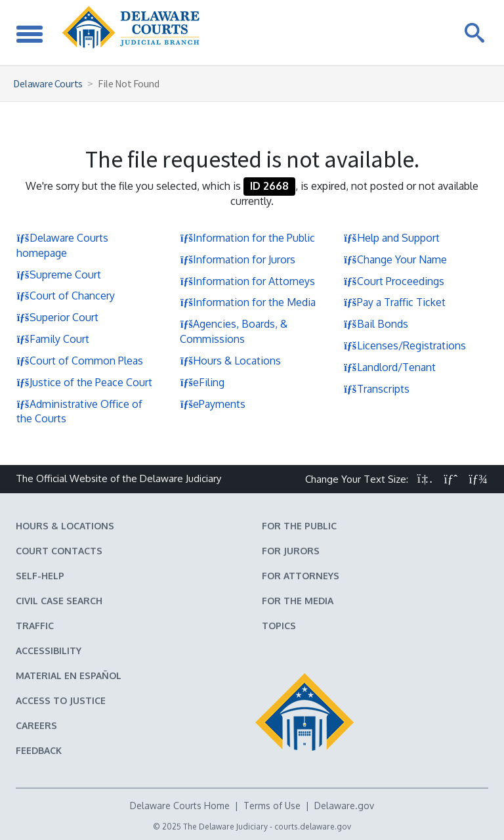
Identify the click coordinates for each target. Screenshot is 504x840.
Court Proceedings (394, 281)
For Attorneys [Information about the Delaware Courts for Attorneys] (301, 576)
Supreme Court (59, 275)
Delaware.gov (344, 806)
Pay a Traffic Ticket (395, 302)
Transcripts (377, 389)
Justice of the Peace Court (84, 382)
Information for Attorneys (247, 281)
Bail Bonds (376, 324)
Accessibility (49, 651)
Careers (36, 725)
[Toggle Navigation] (30, 33)
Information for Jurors (238, 259)
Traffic (35, 626)
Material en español (69, 675)
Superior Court (57, 317)
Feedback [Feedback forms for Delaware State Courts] (39, 750)
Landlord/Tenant (390, 367)
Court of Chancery (66, 296)
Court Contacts (59, 551)
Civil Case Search (59, 601)
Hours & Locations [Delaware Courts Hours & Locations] (65, 526)
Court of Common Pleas (80, 361)
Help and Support (392, 238)
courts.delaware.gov (313, 827)
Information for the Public (247, 238)
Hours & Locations (230, 361)
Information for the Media (248, 302)
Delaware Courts (48, 83)
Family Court (53, 339)
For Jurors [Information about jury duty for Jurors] (291, 551)
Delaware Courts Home (180, 806)
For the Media (298, 601)
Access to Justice (61, 700)
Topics (279, 626)
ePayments (213, 404)
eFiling (202, 382)
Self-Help (40, 576)
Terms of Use (272, 806)
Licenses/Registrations (405, 345)
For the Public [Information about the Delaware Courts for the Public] (299, 526)
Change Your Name (395, 259)
